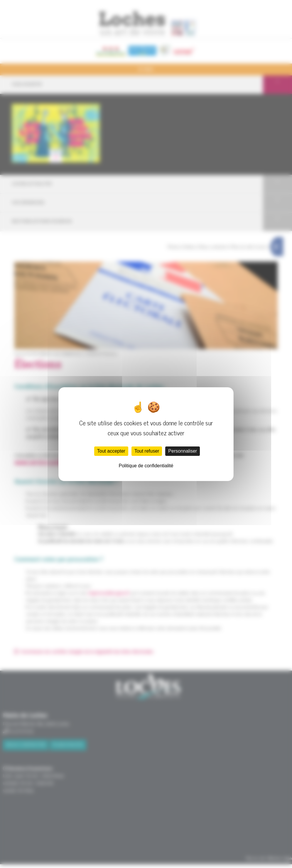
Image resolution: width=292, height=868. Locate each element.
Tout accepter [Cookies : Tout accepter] (111, 451)
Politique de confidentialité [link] (146, 466)
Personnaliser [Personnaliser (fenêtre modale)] (183, 451)
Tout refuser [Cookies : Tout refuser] (147, 451)
